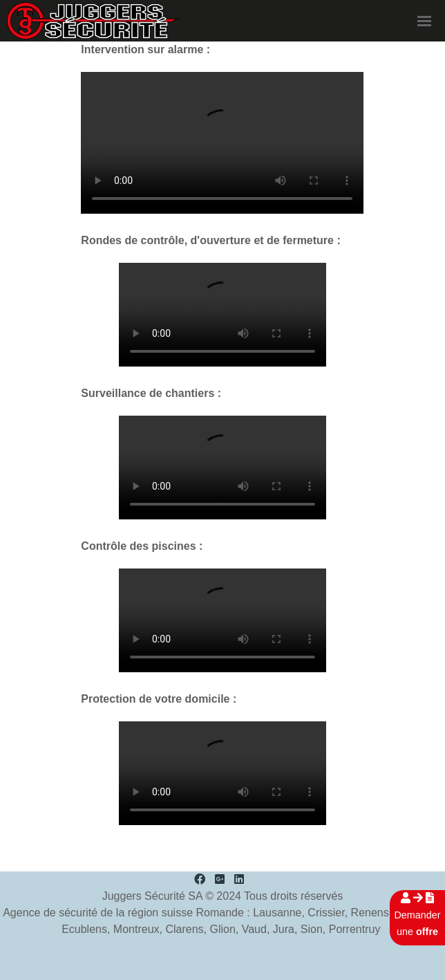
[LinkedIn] (239, 879)
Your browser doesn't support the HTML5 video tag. (222, 143)
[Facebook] (200, 879)
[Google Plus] (220, 879)
